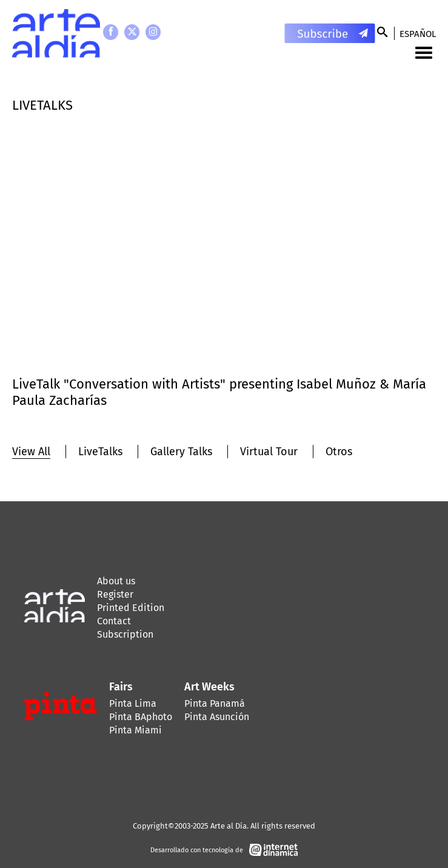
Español (418, 34)
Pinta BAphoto (141, 717)
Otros (339, 452)
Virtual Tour (269, 452)
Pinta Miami (135, 730)
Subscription (125, 634)
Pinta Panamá (215, 703)
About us (116, 581)
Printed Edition (131, 608)
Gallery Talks (181, 452)
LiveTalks (100, 452)
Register (115, 594)
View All (31, 452)
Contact (114, 621)
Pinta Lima (133, 703)
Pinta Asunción (217, 717)
